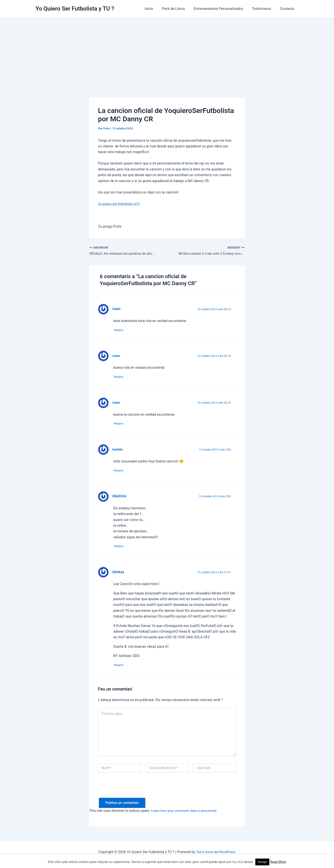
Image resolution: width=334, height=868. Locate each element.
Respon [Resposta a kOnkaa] (120, 670)
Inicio (157, 9)
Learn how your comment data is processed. (186, 816)
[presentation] (131, 794)
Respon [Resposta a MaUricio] (120, 550)
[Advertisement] (167, 51)
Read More (278, 862)
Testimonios (264, 9)
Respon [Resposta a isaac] (120, 331)
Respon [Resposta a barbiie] (120, 473)
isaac (116, 357)
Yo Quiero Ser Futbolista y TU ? (75, 9)
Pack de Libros (180, 9)
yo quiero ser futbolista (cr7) (120, 204)
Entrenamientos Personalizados (223, 9)
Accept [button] (262, 862)
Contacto (288, 9)
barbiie (118, 452)
